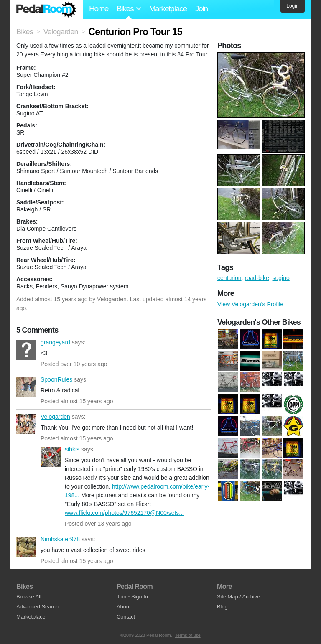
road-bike (257, 278)
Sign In (140, 597)
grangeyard (26, 350)
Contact (126, 617)
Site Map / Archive (238, 597)
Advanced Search (37, 607)
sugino (281, 278)
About (124, 607)
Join (201, 9)
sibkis (51, 457)
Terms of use (188, 635)
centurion (229, 278)
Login (292, 6)
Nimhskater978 (26, 547)
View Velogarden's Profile (250, 304)
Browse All (29, 597)
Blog (222, 607)
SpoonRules (26, 387)
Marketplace (168, 9)
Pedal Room (46, 10)
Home (99, 9)
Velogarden (112, 299)
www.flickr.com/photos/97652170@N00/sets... (124, 513)
